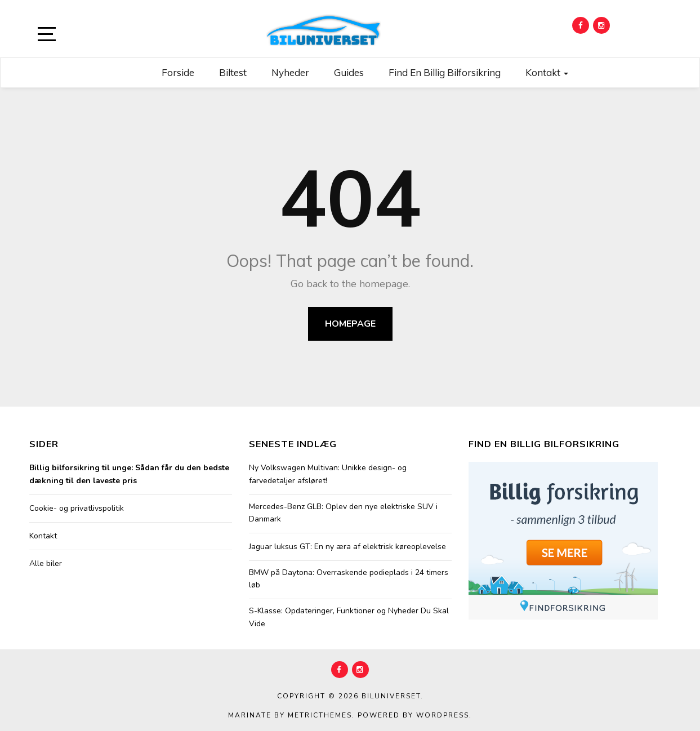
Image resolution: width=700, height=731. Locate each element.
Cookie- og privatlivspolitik (77, 508)
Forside (178, 72)
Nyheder (290, 72)
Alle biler (46, 563)
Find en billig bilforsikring (445, 72)
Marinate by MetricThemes (290, 715)
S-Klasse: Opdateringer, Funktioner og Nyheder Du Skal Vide (349, 617)
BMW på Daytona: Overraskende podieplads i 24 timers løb (349, 579)
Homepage (350, 324)
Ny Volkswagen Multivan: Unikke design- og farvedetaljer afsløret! (328, 474)
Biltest (233, 72)
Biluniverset (391, 696)
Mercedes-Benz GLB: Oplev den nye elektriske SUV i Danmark (343, 513)
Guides (349, 72)
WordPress (443, 715)
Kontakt (547, 72)
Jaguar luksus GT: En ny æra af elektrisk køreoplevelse (347, 547)
